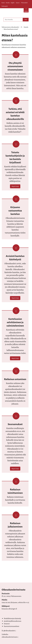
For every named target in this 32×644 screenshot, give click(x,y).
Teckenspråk (5, 6)
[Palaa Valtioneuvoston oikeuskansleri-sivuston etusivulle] (12, 13)
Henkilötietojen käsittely (12, 618)
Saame (18, 3)
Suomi (3, 3)
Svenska (8, 3)
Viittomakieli (24, 3)
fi (21, 27)
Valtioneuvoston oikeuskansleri (10, 27)
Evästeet (7, 624)
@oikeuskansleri (9, 631)
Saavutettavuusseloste (12, 626)
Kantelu (26, 27)
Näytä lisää (15, 186)
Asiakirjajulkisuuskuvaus (13, 621)
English (13, 3)
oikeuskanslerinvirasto (10, 637)
